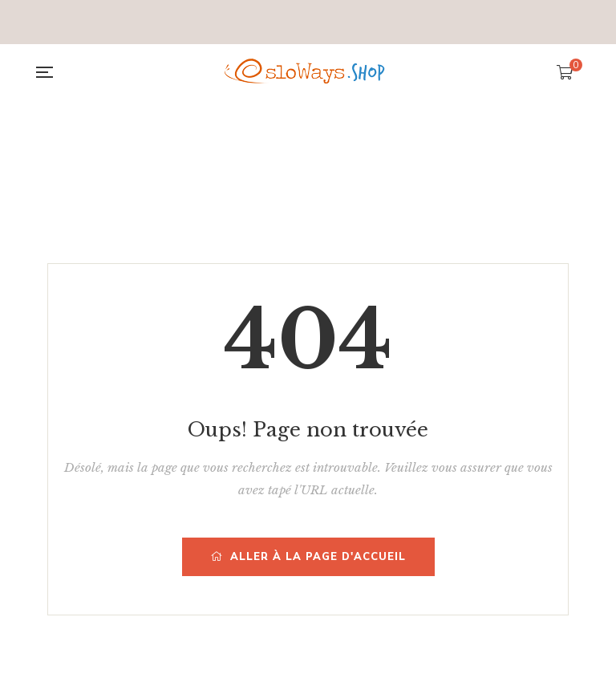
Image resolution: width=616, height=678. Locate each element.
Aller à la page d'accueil (308, 557)
